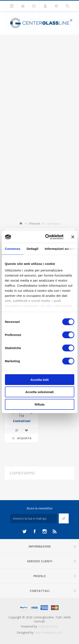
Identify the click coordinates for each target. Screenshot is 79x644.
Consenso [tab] (13, 248)
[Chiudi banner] (73, 237)
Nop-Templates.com (48, 632)
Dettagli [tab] (32, 248)
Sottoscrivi (64, 518)
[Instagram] (45, 531)
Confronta (17, 430)
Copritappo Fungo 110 (22, 414)
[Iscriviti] (33, 518)
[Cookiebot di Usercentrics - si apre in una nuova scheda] (47, 237)
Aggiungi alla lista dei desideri (26, 430)
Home (21, 223)
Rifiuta (39, 404)
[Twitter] (24, 531)
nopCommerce (48, 626)
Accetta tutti (39, 379)
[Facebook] (35, 531)
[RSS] (55, 531)
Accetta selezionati (39, 392)
